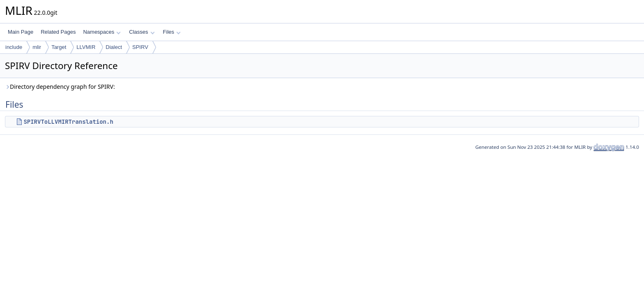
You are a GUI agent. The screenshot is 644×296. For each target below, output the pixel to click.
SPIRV (140, 47)
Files (172, 32)
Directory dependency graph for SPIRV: (60, 87)
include (14, 47)
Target (59, 47)
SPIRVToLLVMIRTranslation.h (68, 122)
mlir (37, 47)
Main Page (21, 32)
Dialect (114, 47)
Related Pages (58, 32)
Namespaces (102, 32)
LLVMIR (86, 47)
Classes (142, 32)
